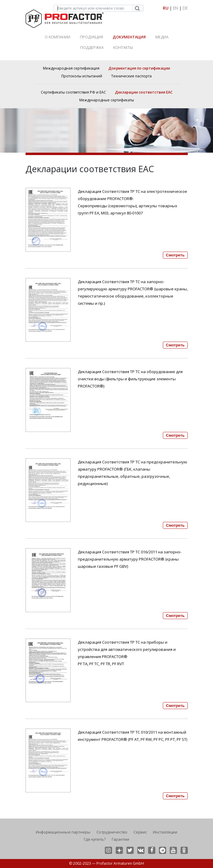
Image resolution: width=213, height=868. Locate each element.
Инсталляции (165, 832)
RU (166, 8)
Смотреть (175, 255)
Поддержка (92, 47)
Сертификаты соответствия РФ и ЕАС (73, 92)
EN (176, 8)
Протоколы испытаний (82, 76)
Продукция (91, 37)
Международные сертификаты (107, 100)
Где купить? (95, 839)
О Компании (58, 37)
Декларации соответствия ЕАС (144, 92)
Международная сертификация (71, 68)
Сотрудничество (112, 832)
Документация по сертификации (139, 68)
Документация (129, 37)
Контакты (123, 47)
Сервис (140, 832)
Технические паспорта (131, 76)
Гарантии (120, 839)
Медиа (162, 37)
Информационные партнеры (63, 832)
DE (185, 8)
